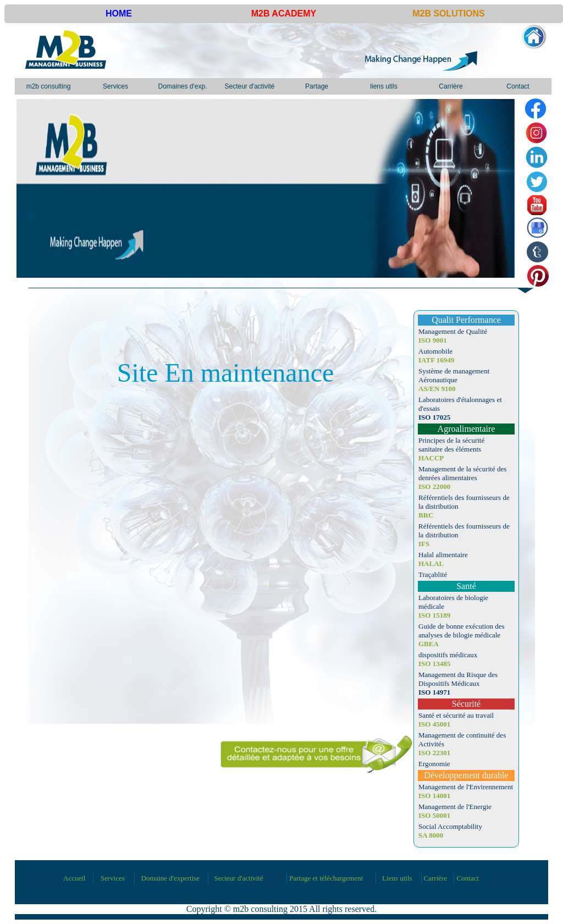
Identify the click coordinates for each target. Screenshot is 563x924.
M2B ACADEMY (284, 13)
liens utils (383, 86)
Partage (317, 86)
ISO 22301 (434, 753)
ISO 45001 (434, 724)
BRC (426, 515)
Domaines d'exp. (182, 86)
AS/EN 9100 (437, 389)
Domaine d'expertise (170, 878)
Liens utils (397, 878)
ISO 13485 (434, 664)
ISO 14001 (434, 796)
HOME (119, 13)
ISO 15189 (434, 615)
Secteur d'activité (249, 86)
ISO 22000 (434, 486)
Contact (518, 86)
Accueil (74, 878)
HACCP (431, 458)
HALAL (431, 563)
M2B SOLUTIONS (449, 13)
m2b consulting (49, 86)
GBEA (429, 644)
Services (115, 86)
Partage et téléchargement (326, 878)
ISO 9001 (433, 340)
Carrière (451, 86)
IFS (424, 544)
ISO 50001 (434, 815)
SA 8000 (431, 835)
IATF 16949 (436, 360)
